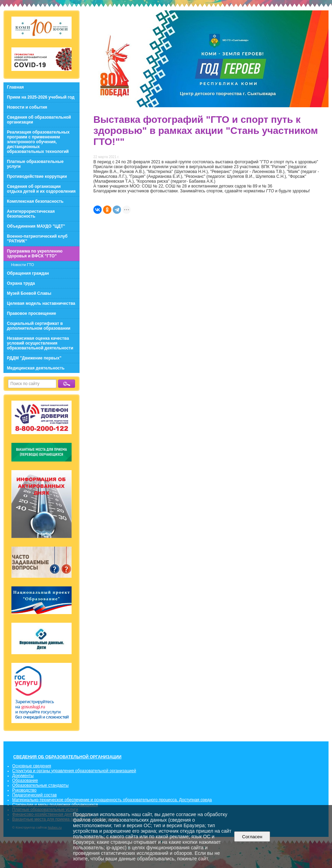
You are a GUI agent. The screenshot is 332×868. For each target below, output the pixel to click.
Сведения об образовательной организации (39, 120)
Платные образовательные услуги (35, 164)
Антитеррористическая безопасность (31, 214)
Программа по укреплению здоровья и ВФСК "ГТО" (35, 254)
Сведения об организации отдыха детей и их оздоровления (41, 189)
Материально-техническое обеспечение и (53, 800)
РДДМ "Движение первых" (34, 358)
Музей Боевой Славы (29, 293)
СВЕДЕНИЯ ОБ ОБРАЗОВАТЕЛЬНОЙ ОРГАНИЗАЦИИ (67, 757)
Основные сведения (31, 766)
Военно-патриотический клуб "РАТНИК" (37, 239)
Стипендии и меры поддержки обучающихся (55, 805)
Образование (25, 780)
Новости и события (27, 107)
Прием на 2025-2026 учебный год (41, 97)
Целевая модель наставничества (41, 303)
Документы (23, 776)
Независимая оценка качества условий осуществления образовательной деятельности (40, 343)
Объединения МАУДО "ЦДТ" (36, 226)
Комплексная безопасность (35, 201)
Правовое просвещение (31, 313)
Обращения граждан (28, 273)
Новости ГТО (22, 265)
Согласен (252, 837)
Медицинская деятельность (36, 368)
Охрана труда (21, 283)
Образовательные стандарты (40, 785)
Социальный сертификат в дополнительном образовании (39, 326)
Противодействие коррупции (37, 176)
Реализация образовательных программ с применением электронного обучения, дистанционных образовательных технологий (38, 142)
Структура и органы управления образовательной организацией (74, 771)
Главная (15, 87)
